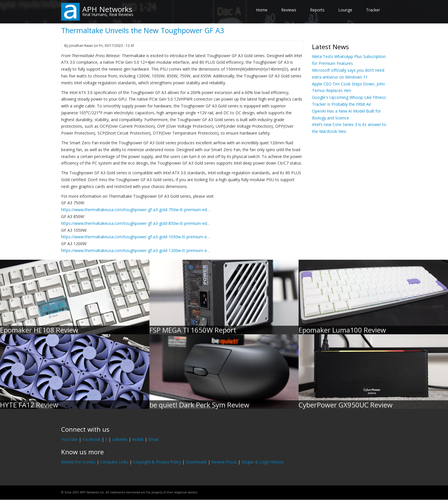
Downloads (196, 462)
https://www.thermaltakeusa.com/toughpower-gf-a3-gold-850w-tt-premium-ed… (136, 223)
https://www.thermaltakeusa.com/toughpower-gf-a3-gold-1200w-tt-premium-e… (136, 250)
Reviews (289, 10)
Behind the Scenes (78, 462)
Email (153, 439)
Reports (317, 10)
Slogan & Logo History (262, 462)
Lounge (345, 10)
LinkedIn (120, 439)
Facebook (91, 439)
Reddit (138, 439)
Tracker (373, 10)
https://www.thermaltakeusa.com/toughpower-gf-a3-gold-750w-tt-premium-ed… (136, 210)
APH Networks (107, 9)
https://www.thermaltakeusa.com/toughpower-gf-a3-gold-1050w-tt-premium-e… (136, 237)
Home (262, 10)
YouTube (69, 439)
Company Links (114, 462)
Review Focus (224, 462)
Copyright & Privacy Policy (157, 462)
